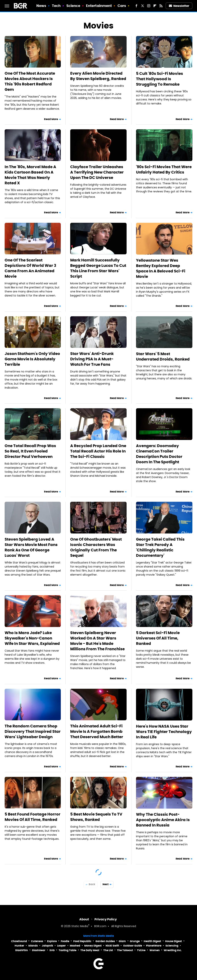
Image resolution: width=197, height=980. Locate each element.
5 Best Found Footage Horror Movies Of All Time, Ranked (33, 817)
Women (155, 950)
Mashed (75, 946)
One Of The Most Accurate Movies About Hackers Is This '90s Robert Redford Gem (30, 81)
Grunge (135, 941)
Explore (52, 941)
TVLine (141, 950)
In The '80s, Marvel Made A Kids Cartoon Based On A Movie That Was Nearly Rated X (30, 175)
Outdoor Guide (133, 946)
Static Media (80, 926)
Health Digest (152, 941)
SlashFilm (22, 950)
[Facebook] (136, 6)
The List (108, 950)
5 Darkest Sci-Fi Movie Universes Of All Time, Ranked (158, 638)
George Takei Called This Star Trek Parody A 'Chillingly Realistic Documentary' (160, 547)
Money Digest (93, 946)
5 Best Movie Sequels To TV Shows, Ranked (96, 817)
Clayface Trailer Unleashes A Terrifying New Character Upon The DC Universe (97, 172)
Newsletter (179, 6)
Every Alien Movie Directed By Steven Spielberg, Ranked (98, 76)
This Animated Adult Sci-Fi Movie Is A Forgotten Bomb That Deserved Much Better (97, 731)
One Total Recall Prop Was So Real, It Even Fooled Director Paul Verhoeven (30, 451)
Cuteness (37, 941)
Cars (122, 6)
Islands (33, 946)
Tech (56, 6)
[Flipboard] (155, 6)
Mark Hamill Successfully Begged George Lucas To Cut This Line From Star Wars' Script (98, 268)
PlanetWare (154, 946)
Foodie (65, 941)
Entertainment (99, 6)
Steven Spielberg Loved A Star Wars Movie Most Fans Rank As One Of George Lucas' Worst (31, 547)
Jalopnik (47, 946)
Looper (61, 946)
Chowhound (19, 941)
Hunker (19, 946)
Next (106, 884)
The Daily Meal (90, 950)
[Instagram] (149, 6)
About (84, 919)
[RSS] (161, 6)
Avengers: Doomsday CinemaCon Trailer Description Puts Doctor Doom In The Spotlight (159, 454)
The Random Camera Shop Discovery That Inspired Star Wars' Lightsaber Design (33, 731)
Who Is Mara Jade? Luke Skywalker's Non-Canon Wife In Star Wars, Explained (32, 638)
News (41, 6)
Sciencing (172, 946)
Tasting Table (68, 950)
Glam (122, 941)
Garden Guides (105, 941)
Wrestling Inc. (173, 950)
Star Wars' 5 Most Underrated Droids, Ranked (163, 356)
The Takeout (125, 950)
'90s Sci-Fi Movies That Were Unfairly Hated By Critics (164, 169)
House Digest (173, 941)
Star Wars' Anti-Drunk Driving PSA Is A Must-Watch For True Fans (92, 359)
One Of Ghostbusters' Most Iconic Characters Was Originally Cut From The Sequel (96, 547)
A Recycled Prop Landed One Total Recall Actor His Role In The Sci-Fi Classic (98, 451)
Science (73, 6)
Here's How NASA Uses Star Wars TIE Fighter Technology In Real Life (164, 732)
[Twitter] (143, 6)
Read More (51, 119)
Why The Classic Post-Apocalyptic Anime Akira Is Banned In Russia (163, 820)
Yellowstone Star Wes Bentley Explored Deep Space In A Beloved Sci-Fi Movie (161, 268)
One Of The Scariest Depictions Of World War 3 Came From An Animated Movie (30, 268)
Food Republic (82, 941)
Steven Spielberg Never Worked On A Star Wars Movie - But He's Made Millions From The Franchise (97, 641)
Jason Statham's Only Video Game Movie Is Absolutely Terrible (32, 359)
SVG (52, 950)
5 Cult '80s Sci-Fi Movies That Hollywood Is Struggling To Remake (159, 79)
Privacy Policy (106, 919)
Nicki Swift (112, 946)
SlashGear (39, 950)
